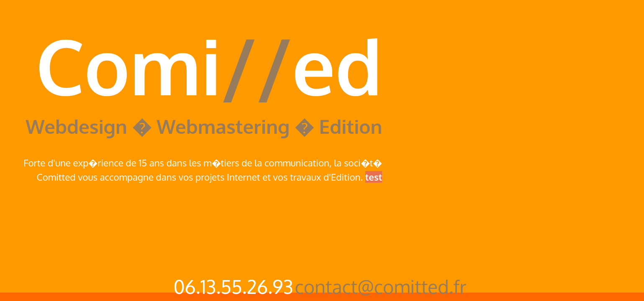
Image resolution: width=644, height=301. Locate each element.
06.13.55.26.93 (233, 287)
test (374, 177)
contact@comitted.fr (381, 287)
